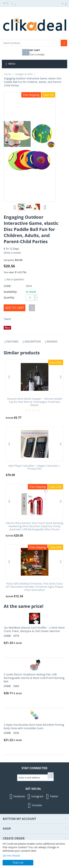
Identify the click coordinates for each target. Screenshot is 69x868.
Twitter (52, 797)
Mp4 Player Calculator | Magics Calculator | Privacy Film (34, 467)
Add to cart (15, 308)
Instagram (35, 797)
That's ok (18, 863)
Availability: (10, 292)
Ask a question (14, 279)
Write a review (12, 253)
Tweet (7, 319)
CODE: (7, 286)
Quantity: (9, 297)
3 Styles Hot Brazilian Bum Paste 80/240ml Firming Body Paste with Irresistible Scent (34, 726)
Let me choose (11, 856)
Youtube (35, 805)
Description (33, 341)
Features (13, 341)
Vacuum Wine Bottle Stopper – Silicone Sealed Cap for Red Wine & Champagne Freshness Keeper (34, 402)
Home (8, 74)
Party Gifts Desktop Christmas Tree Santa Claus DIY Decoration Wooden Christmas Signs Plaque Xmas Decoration (35, 587)
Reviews (52, 341)
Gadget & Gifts (24, 74)
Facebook (17, 797)
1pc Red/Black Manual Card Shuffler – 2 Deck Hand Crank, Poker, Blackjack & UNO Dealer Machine (34, 629)
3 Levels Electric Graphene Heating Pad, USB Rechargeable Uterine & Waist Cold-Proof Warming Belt (34, 678)
